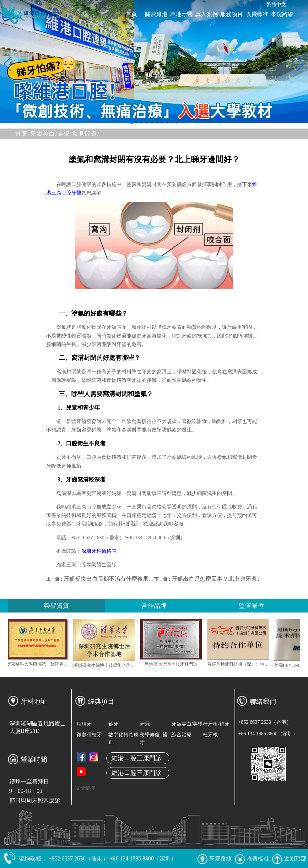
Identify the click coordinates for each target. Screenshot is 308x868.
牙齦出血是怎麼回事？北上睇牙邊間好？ (223, 579)
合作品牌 (154, 606)
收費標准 (257, 14)
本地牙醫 (181, 14)
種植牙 (84, 724)
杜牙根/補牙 (216, 724)
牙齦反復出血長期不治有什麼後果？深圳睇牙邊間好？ (132, 579)
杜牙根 (210, 735)
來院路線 (282, 14)
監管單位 (251, 606)
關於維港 (156, 14)
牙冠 (145, 724)
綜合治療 (181, 735)
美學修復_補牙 (154, 738)
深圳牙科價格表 (99, 551)
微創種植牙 (89, 735)
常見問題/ (86, 134)
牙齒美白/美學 (187, 724)
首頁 (131, 14)
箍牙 (113, 724)
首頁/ (23, 134)
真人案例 (207, 14)
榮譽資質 (57, 606)
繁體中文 (276, 5)
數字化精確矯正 (123, 738)
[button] (132, 123)
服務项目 (232, 14)
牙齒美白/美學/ (51, 134)
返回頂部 (289, 859)
